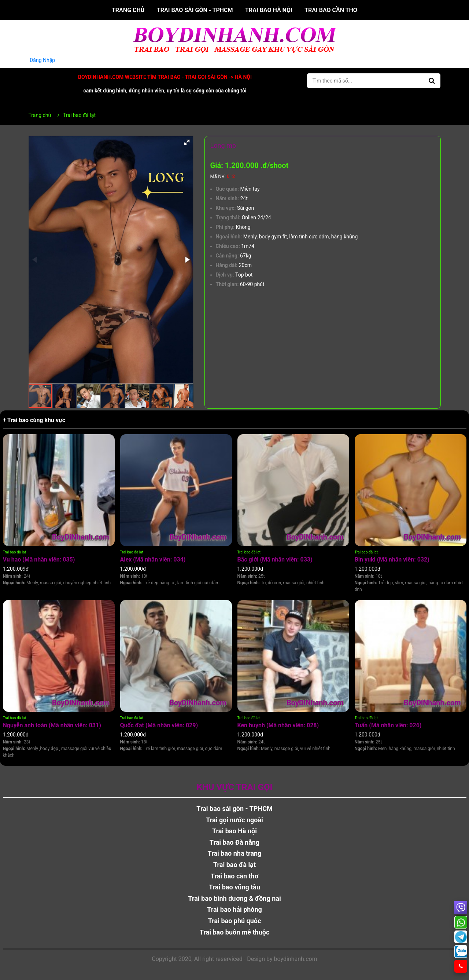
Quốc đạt (159, 725)
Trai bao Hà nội (269, 10)
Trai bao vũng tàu (234, 887)
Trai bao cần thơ (331, 10)
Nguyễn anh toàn (52, 725)
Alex (153, 560)
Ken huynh (278, 725)
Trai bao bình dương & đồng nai (234, 898)
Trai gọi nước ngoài (234, 820)
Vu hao (39, 560)
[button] (187, 142)
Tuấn (388, 725)
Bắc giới (275, 560)
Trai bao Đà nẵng (234, 842)
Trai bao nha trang (235, 853)
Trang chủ (128, 10)
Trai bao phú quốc (235, 921)
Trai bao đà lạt (14, 552)
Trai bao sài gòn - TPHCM (195, 10)
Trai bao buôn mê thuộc (235, 932)
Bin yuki (392, 560)
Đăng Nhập (43, 60)
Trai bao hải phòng (234, 909)
